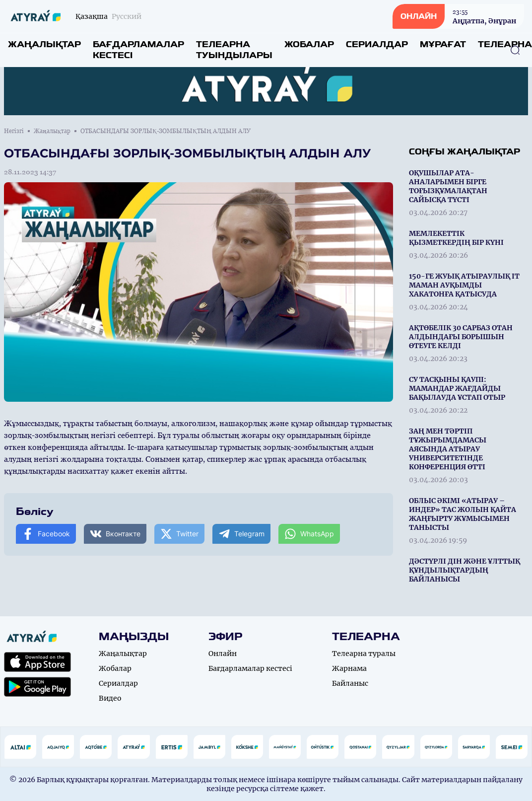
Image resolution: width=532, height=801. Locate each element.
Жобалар (309, 44)
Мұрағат (443, 44)
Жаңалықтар (44, 44)
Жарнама (349, 668)
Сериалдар (377, 44)
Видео (110, 698)
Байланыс (350, 683)
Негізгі (14, 131)
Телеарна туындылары (234, 50)
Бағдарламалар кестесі (138, 50)
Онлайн (223, 654)
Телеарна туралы (364, 654)
